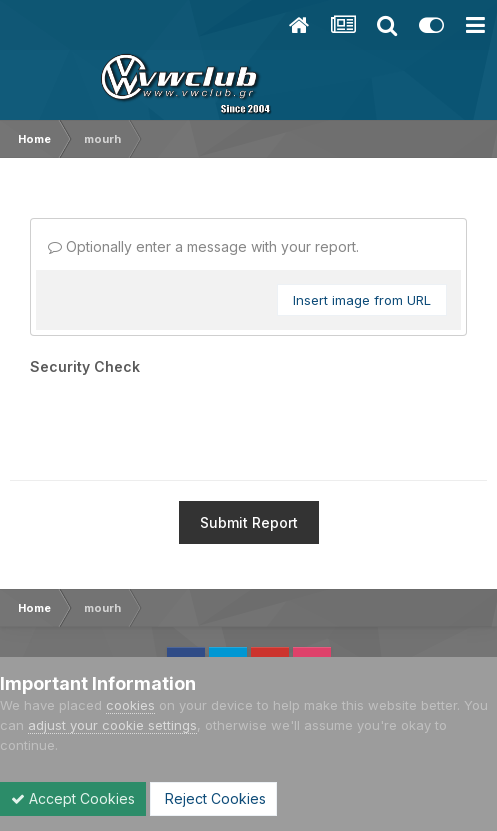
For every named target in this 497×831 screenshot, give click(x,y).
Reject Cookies (213, 798)
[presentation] (182, 421)
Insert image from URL (362, 300)
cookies (130, 705)
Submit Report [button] (249, 522)
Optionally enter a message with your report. (203, 246)
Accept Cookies (73, 798)
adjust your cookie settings (112, 725)
